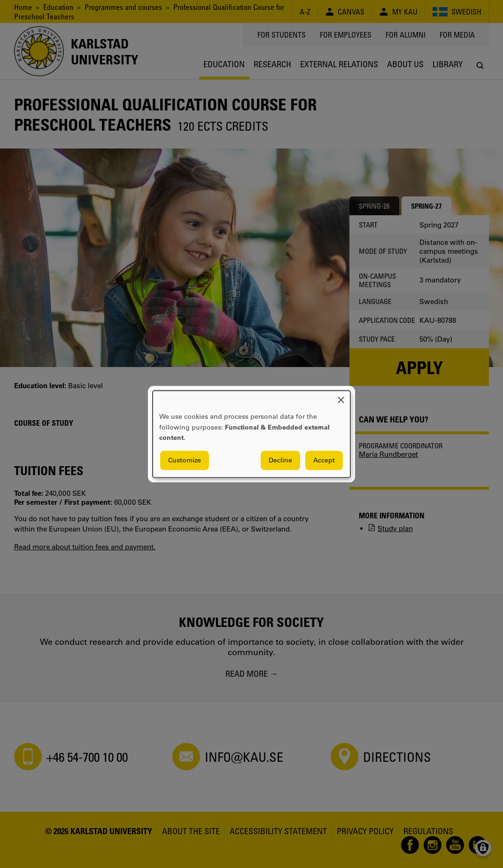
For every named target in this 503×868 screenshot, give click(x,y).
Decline (280, 460)
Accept (324, 460)
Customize (185, 460)
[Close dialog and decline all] (341, 396)
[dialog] (251, 434)
